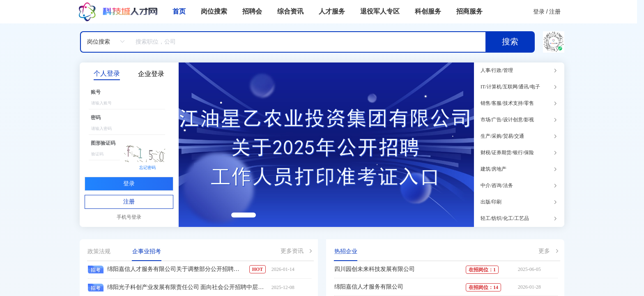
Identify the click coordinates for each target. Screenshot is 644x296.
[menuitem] (118, 12)
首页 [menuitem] (179, 11)
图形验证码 (103, 143)
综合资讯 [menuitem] (290, 11)
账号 (96, 92)
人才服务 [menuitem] (332, 11)
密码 (96, 118)
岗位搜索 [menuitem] (214, 11)
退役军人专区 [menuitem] (380, 11)
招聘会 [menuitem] (252, 11)
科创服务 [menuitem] (428, 11)
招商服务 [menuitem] (469, 11)
